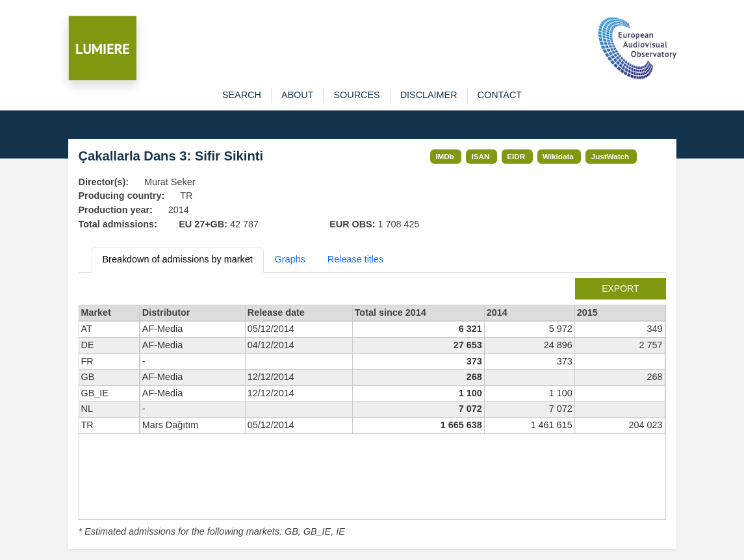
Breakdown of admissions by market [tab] (178, 259)
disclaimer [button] (429, 95)
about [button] (298, 95)
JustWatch (610, 156)
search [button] (242, 95)
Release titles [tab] (355, 259)
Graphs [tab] (290, 259)
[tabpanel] (372, 409)
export (620, 288)
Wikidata (558, 156)
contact (500, 95)
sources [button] (356, 95)
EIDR (516, 156)
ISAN (481, 156)
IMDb (445, 156)
